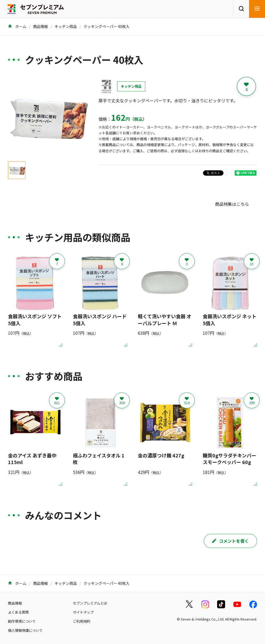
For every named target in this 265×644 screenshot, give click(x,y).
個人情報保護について (25, 630)
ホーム (17, 26)
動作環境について (22, 621)
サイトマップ (83, 612)
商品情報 (40, 26)
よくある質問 (18, 612)
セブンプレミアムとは (90, 603)
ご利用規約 (82, 621)
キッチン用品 (66, 26)
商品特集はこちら (232, 204)
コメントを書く (230, 541)
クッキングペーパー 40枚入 (107, 26)
